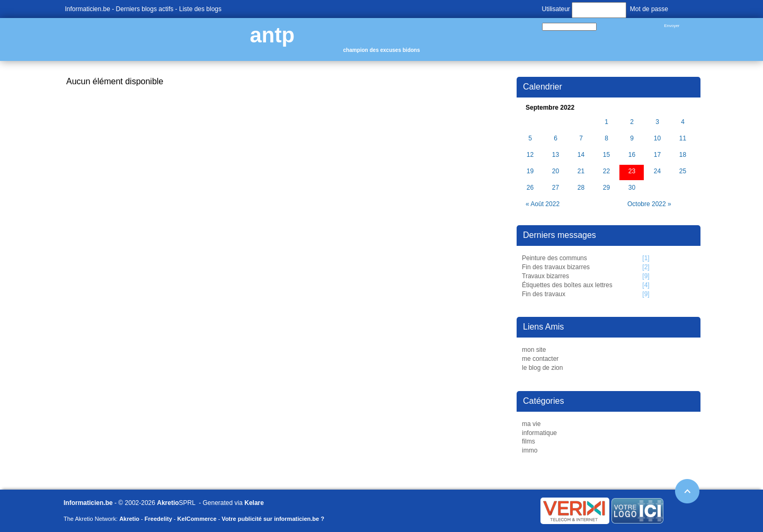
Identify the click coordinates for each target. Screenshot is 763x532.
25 (683, 171)
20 (556, 171)
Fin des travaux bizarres (556, 267)
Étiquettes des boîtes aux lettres (567, 285)
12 (530, 155)
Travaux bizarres (545, 276)
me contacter (540, 359)
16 (632, 155)
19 (530, 171)
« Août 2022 (543, 204)
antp (272, 35)
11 (683, 139)
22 (606, 171)
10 (657, 139)
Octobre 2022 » (649, 204)
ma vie (531, 424)
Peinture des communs (554, 258)
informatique (539, 433)
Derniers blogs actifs (145, 9)
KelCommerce (197, 519)
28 (581, 188)
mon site (534, 350)
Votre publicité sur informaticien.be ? (273, 519)
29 (606, 188)
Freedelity (158, 519)
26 (530, 188)
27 (556, 188)
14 (581, 155)
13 (556, 155)
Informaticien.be (88, 9)
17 (657, 155)
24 (657, 171)
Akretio (168, 503)
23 (632, 171)
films (529, 441)
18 (683, 155)
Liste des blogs (200, 9)
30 (632, 188)
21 (581, 171)
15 (606, 155)
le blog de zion (542, 368)
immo (530, 450)
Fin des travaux (544, 294)
